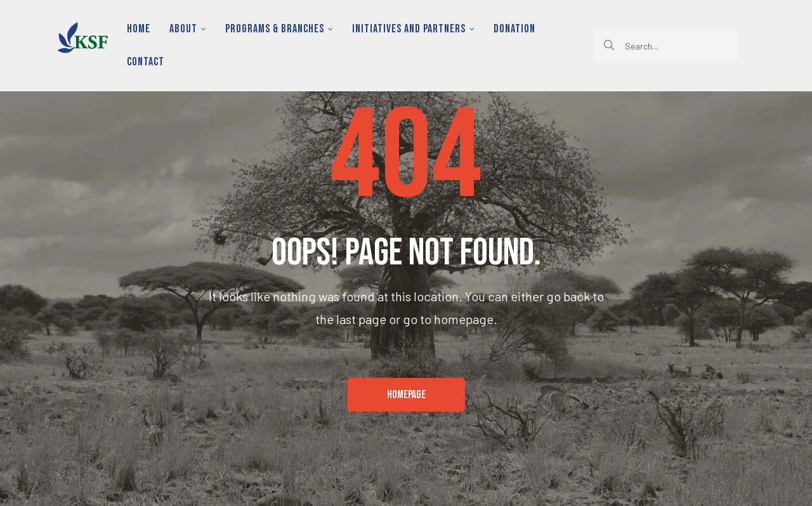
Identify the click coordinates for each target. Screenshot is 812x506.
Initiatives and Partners (413, 29)
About (188, 29)
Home (139, 29)
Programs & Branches (279, 29)
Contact (146, 62)
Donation (514, 29)
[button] (406, 395)
